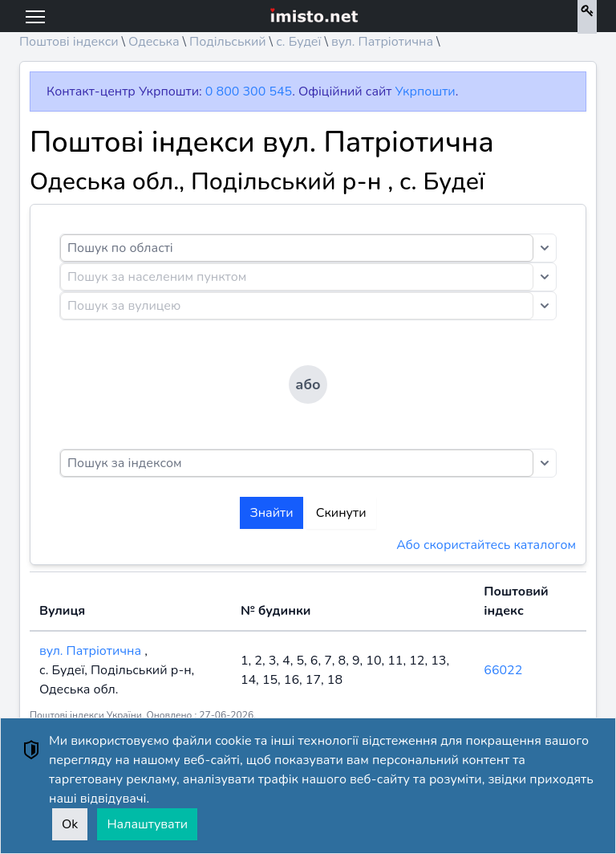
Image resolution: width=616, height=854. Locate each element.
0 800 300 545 (249, 91)
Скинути (341, 513)
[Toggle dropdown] (545, 248)
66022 (503, 670)
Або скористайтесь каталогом (486, 545)
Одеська (154, 42)
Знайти (271, 513)
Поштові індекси (69, 42)
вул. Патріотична (382, 42)
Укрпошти (426, 91)
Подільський (228, 42)
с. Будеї (298, 42)
